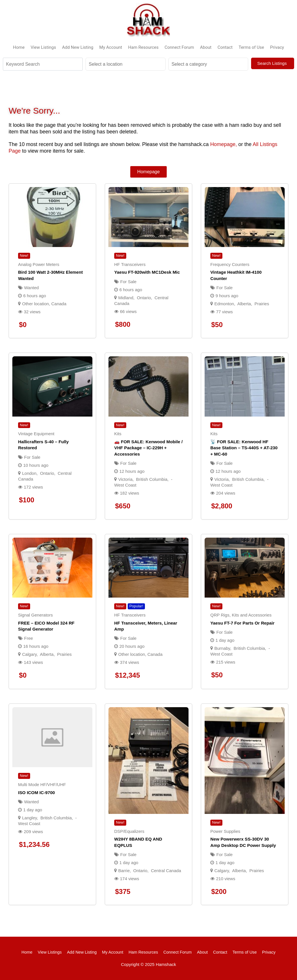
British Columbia (152, 479)
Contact (225, 47)
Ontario (144, 298)
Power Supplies (225, 831)
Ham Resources (143, 47)
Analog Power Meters (39, 264)
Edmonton (224, 304)
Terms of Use (251, 47)
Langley (29, 818)
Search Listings (273, 63)
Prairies (262, 304)
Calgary (29, 654)
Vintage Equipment (36, 434)
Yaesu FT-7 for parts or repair (242, 623)
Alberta (244, 304)
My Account (111, 47)
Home (19, 47)
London (29, 473)
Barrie (124, 871)
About (206, 47)
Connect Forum (179, 47)
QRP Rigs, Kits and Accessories (241, 615)
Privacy (277, 47)
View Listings (43, 47)
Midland (126, 298)
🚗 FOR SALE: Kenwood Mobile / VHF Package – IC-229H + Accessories (148, 448)
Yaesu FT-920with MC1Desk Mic (147, 272)
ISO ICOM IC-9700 (36, 793)
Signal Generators (35, 615)
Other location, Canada (44, 304)
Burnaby (222, 648)
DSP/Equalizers (129, 831)
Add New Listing (78, 47)
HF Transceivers (130, 264)
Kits (118, 434)
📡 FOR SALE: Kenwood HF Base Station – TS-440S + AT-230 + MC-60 (244, 448)
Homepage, (223, 144)
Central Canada (166, 871)
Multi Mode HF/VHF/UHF (42, 784)
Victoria (125, 479)
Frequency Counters (230, 264)
